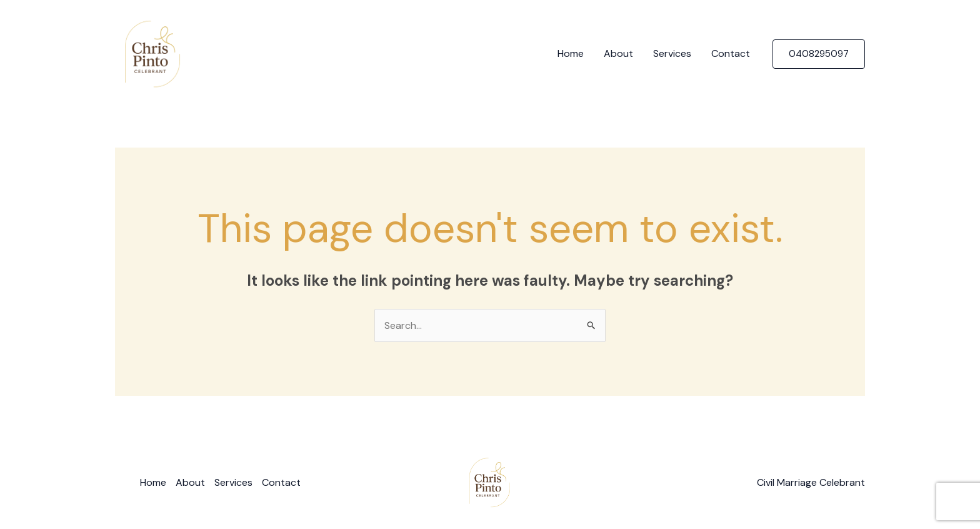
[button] (819, 54)
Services (672, 53)
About (618, 53)
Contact (731, 53)
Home (571, 53)
